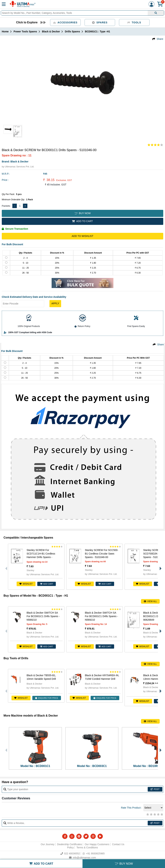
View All (150, 601)
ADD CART (47, 584)
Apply (55, 303)
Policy (70, 847)
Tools (134, 22)
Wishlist (26, 584)
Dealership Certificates (70, 844)
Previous (5, 567)
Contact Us (118, 844)
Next (160, 567)
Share (160, 39)
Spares (100, 22)
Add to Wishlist (82, 236)
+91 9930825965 (94, 853)
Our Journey (48, 844)
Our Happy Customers (97, 844)
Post (155, 789)
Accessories (65, 22)
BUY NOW (82, 213)
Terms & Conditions (87, 847)
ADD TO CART (82, 221)
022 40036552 (70, 853)
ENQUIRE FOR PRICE (47, 698)
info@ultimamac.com (82, 858)
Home (5, 31)
